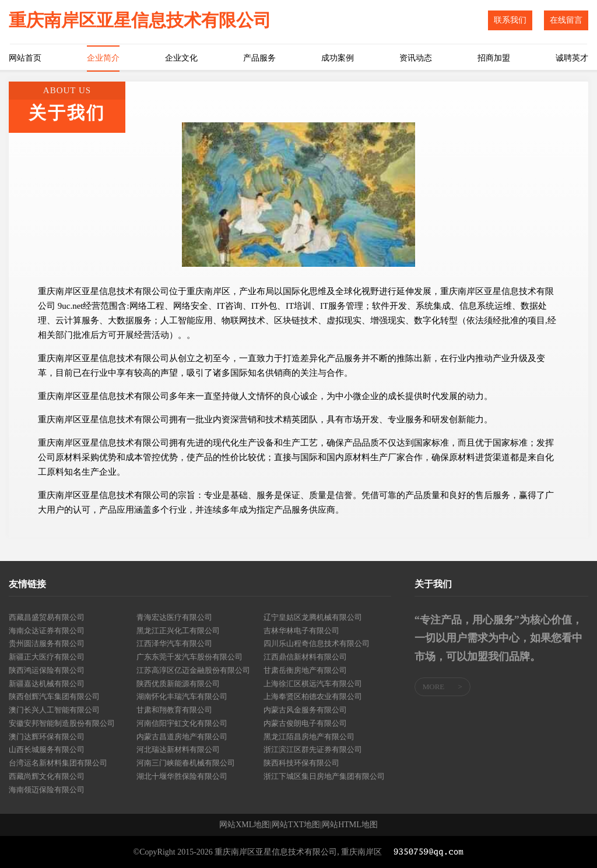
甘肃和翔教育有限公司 (174, 710)
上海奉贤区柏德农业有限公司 (313, 696)
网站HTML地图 (350, 825)
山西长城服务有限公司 (47, 749)
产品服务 (259, 58)
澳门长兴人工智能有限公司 (54, 710)
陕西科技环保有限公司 (301, 763)
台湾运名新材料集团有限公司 (58, 763)
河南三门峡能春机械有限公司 (186, 763)
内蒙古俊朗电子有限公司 (305, 723)
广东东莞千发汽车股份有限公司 (189, 657)
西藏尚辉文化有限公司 (47, 776)
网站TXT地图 (296, 825)
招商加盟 (494, 58)
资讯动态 (416, 58)
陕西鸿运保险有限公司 (47, 670)
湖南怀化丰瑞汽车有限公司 (182, 696)
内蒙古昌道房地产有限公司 (182, 737)
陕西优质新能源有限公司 (178, 684)
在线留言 (566, 20)
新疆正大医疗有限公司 (47, 657)
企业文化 (181, 58)
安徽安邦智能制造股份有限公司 (62, 723)
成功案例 (338, 58)
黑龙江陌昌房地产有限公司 (309, 737)
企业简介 (103, 58)
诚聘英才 (572, 58)
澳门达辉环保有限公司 (47, 737)
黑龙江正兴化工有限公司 (178, 631)
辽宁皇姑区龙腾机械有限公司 (313, 617)
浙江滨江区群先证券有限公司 (313, 749)
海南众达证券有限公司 (47, 631)
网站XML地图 (245, 825)
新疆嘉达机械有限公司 (47, 684)
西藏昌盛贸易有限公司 (47, 617)
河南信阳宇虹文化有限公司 (182, 723)
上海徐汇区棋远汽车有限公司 (313, 684)
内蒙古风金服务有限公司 (305, 710)
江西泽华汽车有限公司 (174, 643)
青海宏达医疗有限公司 (174, 617)
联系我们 (510, 20)
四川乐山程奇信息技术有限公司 (317, 643)
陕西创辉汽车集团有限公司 (54, 696)
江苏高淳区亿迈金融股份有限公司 (193, 670)
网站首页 (25, 58)
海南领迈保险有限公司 (47, 790)
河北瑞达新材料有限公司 (178, 749)
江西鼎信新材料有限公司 (305, 657)
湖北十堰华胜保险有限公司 (182, 776)
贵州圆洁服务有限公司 (47, 643)
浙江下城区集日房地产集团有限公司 (324, 776)
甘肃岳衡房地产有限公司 (305, 670)
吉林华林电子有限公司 (301, 631)
